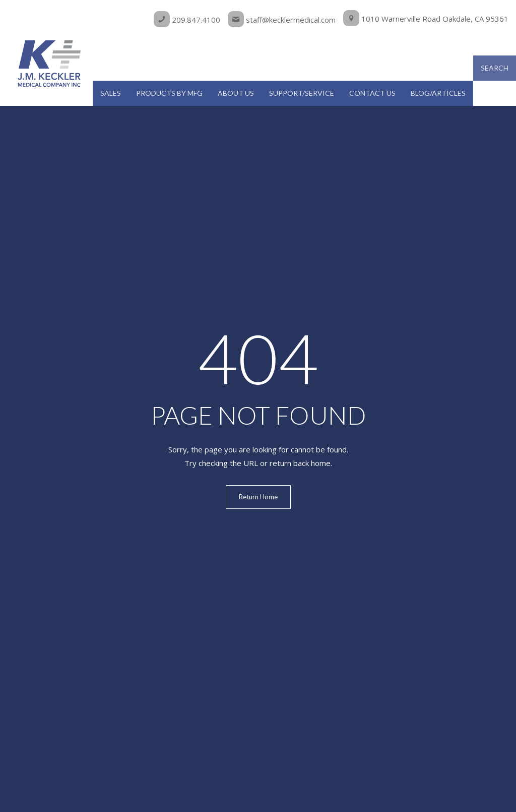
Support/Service (302, 93)
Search (495, 68)
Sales (111, 93)
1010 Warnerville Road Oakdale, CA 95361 (426, 19)
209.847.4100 (187, 20)
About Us (236, 93)
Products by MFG (169, 93)
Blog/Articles (438, 93)
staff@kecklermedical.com (282, 20)
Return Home (258, 497)
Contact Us (372, 93)
